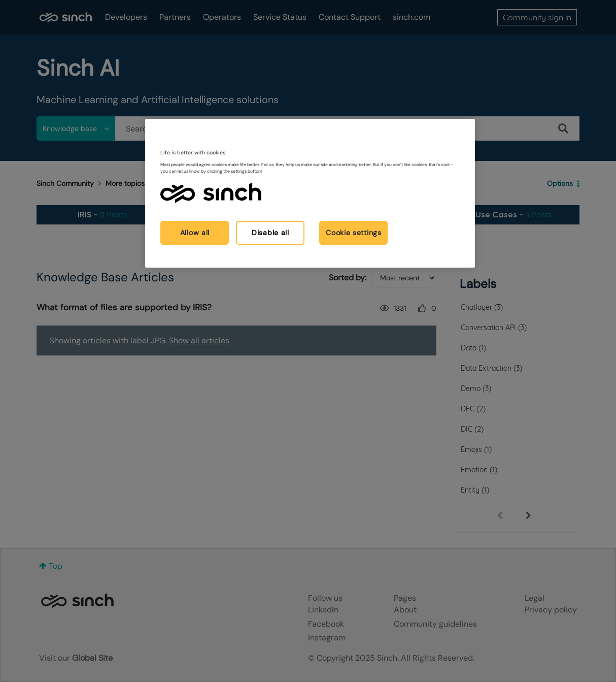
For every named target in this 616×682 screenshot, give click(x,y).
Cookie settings (354, 233)
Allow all (195, 233)
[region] (310, 193)
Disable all (270, 233)
